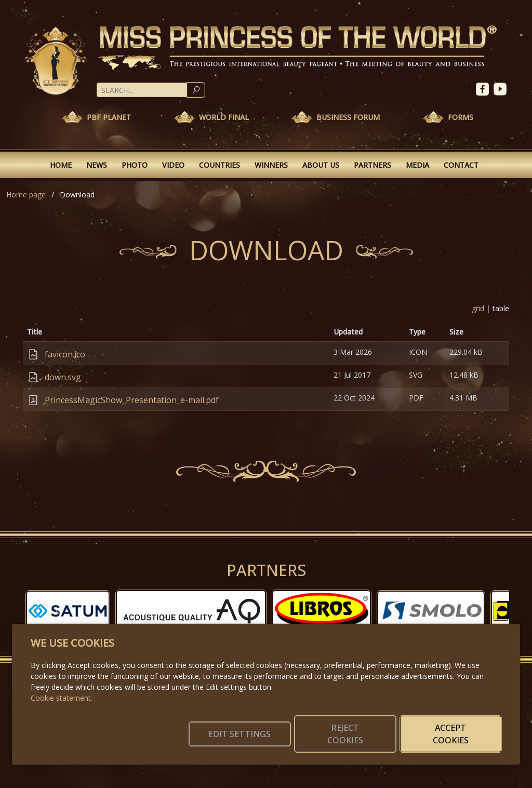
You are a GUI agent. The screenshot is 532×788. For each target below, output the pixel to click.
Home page (26, 195)
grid (478, 308)
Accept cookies (452, 734)
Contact (461, 165)
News (97, 165)
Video (173, 165)
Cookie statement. (62, 698)
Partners (373, 165)
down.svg (63, 377)
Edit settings (244, 734)
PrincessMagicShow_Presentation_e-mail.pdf (132, 400)
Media (417, 165)
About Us (321, 165)
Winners (271, 165)
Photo (135, 165)
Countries (220, 165)
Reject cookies (348, 734)
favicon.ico (65, 354)
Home (61, 165)
